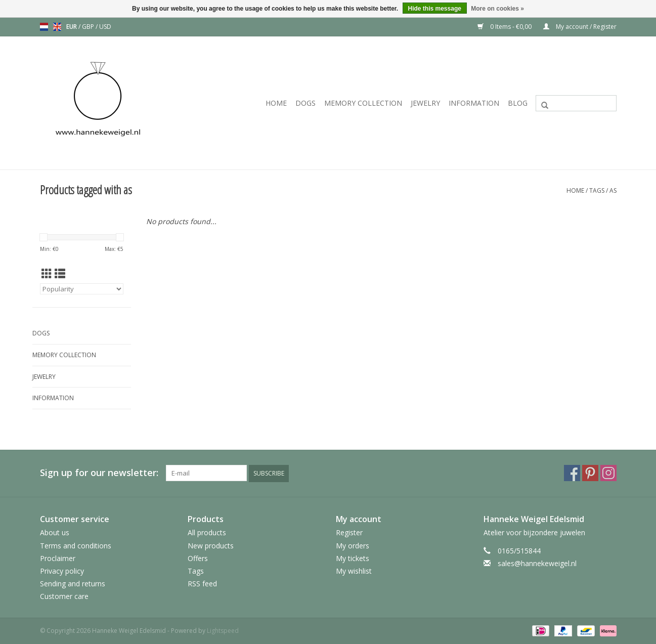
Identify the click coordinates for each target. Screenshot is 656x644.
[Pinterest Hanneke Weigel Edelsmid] (590, 473)
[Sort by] (82, 289)
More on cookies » (497, 9)
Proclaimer (58, 558)
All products (207, 532)
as (613, 190)
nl (44, 27)
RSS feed (202, 583)
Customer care (64, 596)
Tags (597, 190)
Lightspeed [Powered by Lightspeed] (223, 631)
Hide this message (435, 9)
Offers (198, 558)
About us (55, 532)
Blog (518, 103)
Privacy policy (62, 570)
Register (349, 532)
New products (211, 545)
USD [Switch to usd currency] (105, 27)
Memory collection (363, 103)
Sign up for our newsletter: (99, 473)
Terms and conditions (76, 545)
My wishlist (354, 570)
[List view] (60, 274)
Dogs (305, 103)
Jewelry (425, 103)
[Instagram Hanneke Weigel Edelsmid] (608, 473)
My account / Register (580, 27)
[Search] (576, 103)
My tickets (353, 558)
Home (276, 103)
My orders (353, 545)
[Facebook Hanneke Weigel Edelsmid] (572, 473)
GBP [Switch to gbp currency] (89, 27)
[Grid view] (47, 274)
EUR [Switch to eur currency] (72, 27)
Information (474, 103)
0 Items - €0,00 (505, 27)
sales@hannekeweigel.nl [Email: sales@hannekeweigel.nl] (537, 563)
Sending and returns (73, 583)
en (57, 27)
